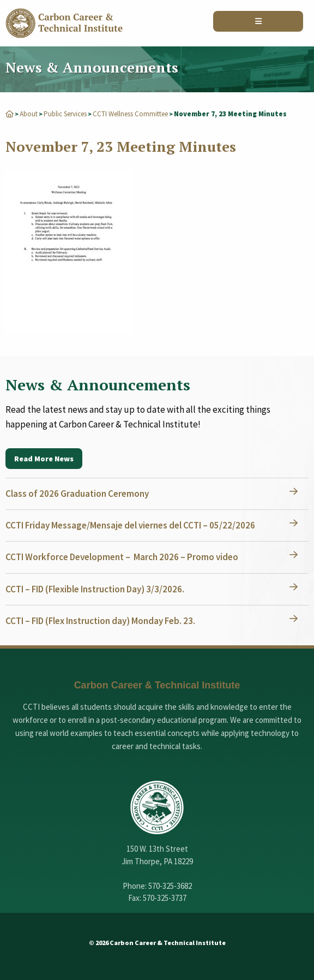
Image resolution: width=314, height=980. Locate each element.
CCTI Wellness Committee (130, 114)
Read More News (44, 459)
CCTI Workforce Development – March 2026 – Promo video (122, 557)
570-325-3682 (170, 886)
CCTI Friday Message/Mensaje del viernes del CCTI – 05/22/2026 (130, 525)
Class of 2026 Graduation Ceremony (77, 494)
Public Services (65, 114)
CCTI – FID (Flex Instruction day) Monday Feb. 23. (100, 621)
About (29, 114)
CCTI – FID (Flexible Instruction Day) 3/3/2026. (95, 589)
